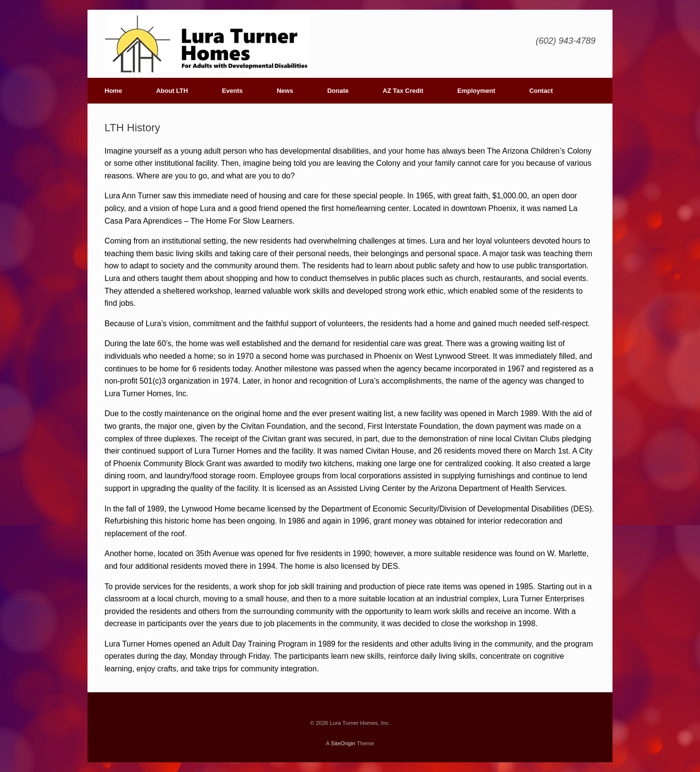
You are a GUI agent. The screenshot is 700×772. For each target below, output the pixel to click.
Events (233, 91)
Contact (541, 91)
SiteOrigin (343, 743)
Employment (476, 91)
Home (113, 91)
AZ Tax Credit (403, 91)
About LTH (172, 91)
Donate (338, 91)
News (285, 91)
